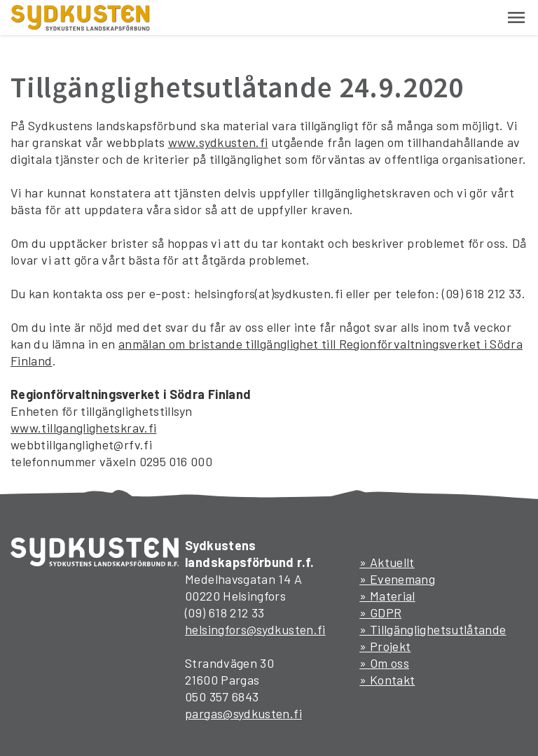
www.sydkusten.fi (218, 142)
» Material (387, 596)
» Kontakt (387, 680)
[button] (516, 17)
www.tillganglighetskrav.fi (83, 428)
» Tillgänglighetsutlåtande (433, 629)
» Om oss (384, 663)
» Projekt (385, 646)
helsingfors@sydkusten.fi (255, 629)
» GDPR (380, 612)
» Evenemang (397, 579)
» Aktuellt (387, 562)
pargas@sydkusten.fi (243, 713)
